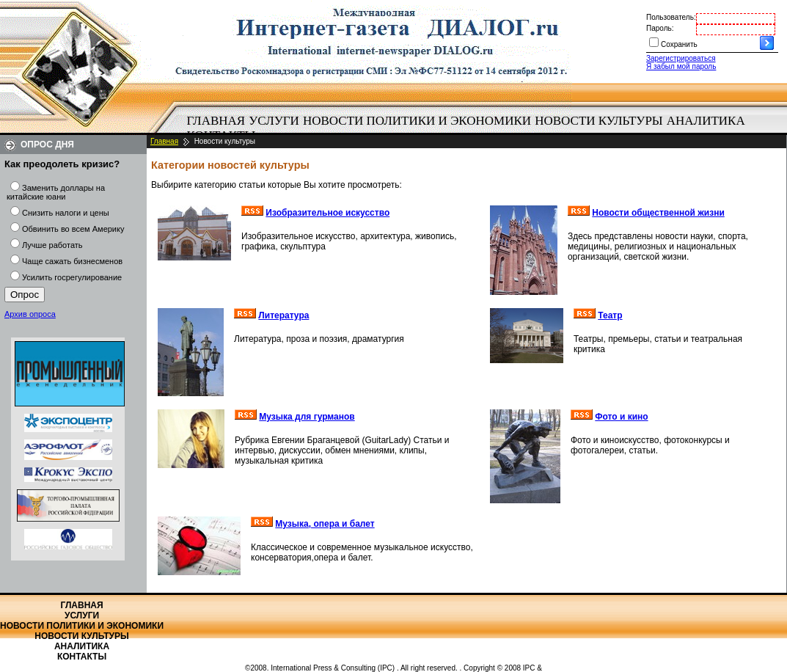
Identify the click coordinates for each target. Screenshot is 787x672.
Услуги (274, 121)
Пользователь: (671, 17)
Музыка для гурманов (307, 417)
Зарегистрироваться (681, 58)
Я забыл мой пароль (681, 66)
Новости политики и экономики (417, 121)
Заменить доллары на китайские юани (56, 192)
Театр (610, 315)
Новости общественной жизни (658, 213)
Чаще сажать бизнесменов (72, 261)
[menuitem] (216, 121)
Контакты (82, 657)
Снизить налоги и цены (66, 213)
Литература (283, 315)
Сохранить (679, 44)
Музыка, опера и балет (325, 524)
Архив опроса (30, 314)
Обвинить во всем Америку (73, 229)
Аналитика (706, 121)
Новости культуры (599, 121)
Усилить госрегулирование (72, 277)
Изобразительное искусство (327, 213)
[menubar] (469, 128)
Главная (216, 121)
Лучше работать (52, 245)
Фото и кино (621, 417)
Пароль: (660, 28)
